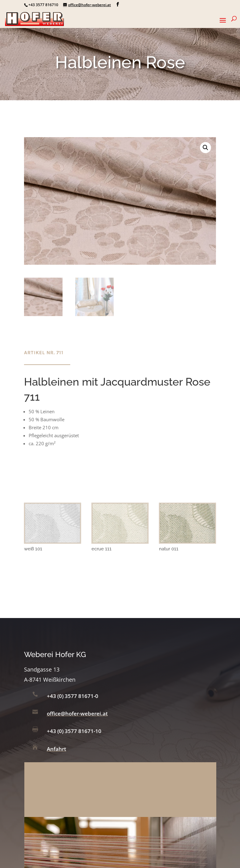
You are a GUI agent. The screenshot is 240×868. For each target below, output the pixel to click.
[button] (205, 148)
